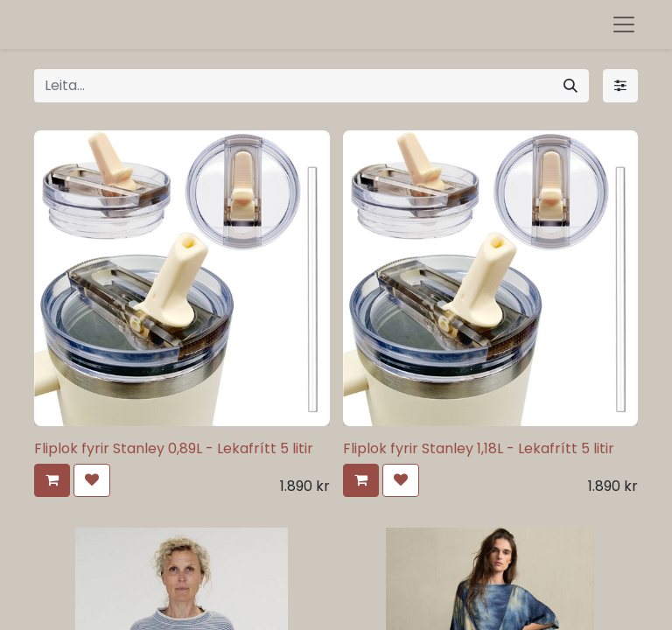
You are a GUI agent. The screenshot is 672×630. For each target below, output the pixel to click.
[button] (52, 480)
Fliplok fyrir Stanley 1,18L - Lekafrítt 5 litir (479, 448)
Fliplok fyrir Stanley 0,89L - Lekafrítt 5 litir (174, 448)
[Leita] (570, 86)
